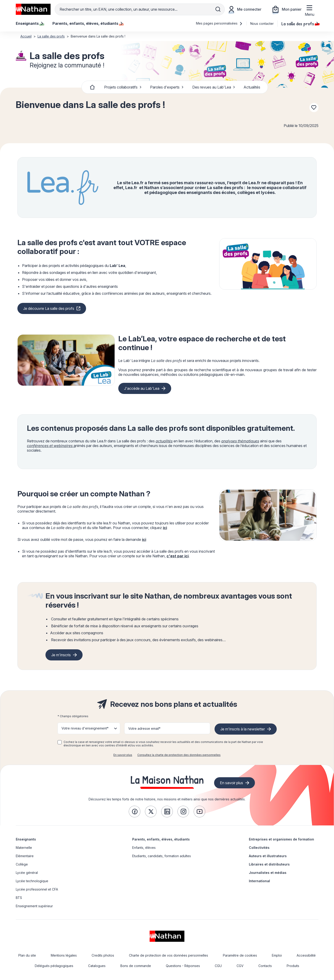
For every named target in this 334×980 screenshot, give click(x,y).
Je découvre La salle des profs (49, 308)
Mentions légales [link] (64, 955)
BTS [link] (19, 898)
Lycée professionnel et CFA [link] (37, 889)
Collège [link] (22, 864)
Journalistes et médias (268, 873)
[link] (135, 812)
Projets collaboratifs (123, 87)
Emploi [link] (277, 955)
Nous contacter (262, 24)
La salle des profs (300, 23)
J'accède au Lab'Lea (142, 388)
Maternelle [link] (24, 848)
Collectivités (259, 848)
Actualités (252, 87)
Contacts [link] (265, 966)
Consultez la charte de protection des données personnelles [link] (179, 755)
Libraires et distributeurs (269, 864)
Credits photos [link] (103, 955)
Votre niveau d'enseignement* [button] (85, 728)
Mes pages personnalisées (219, 23)
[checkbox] (60, 742)
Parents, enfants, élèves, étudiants (161, 839)
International (259, 881)
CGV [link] (240, 966)
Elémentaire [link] (25, 856)
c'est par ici (178, 556)
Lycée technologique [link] (32, 881)
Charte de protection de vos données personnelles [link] (169, 955)
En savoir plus (123, 755)
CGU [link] (218, 966)
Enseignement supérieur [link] (34, 906)
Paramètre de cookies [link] (240, 955)
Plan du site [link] (27, 955)
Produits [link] (293, 966)
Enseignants (26, 839)
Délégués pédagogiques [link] (54, 966)
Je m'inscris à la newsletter (243, 729)
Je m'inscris (61, 655)
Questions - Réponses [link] (183, 966)
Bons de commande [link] (136, 966)
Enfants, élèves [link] (144, 848)
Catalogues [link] (97, 966)
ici (165, 528)
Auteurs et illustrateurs (268, 856)
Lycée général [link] (27, 873)
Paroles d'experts (167, 87)
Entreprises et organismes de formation (281, 839)
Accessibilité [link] (306, 955)
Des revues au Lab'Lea (214, 87)
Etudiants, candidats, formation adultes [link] (162, 856)
